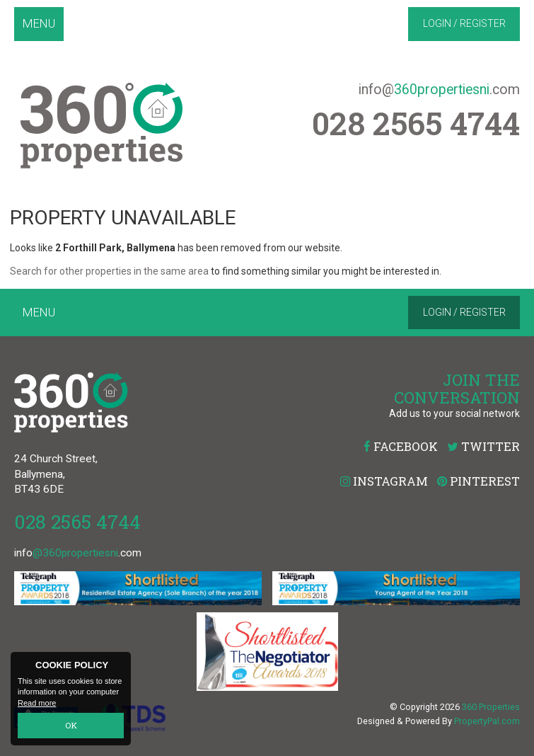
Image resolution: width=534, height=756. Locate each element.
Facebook (401, 446)
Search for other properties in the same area (109, 271)
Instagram (384, 481)
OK (71, 726)
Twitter (483, 446)
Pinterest (478, 481)
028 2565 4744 (77, 521)
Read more (37, 704)
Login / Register (464, 23)
